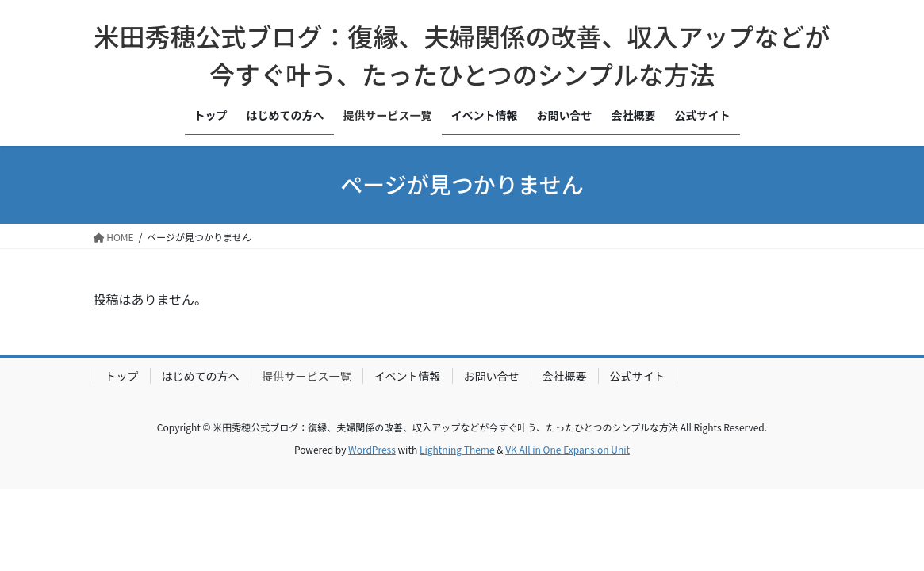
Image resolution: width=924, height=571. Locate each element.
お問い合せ (492, 376)
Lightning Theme (457, 449)
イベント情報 (408, 376)
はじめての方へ (201, 376)
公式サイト (638, 376)
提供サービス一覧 (307, 376)
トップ (122, 376)
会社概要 (565, 376)
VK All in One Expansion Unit (567, 449)
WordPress (372, 449)
